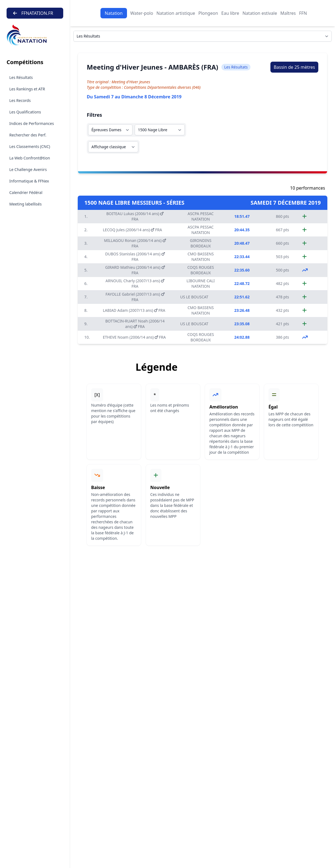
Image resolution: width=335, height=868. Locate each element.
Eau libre (230, 13)
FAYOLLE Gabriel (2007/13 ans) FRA (135, 297)
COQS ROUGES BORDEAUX (200, 270)
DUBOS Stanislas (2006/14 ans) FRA (135, 257)
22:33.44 (242, 257)
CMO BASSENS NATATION (201, 257)
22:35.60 (242, 270)
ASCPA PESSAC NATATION (201, 216)
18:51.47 (242, 216)
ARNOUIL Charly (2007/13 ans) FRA (135, 283)
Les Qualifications (25, 112)
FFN (303, 13)
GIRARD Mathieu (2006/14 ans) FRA (135, 270)
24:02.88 (242, 337)
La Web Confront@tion (30, 158)
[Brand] (35, 35)
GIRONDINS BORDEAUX (201, 243)
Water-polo (142, 13)
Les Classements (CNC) (30, 146)
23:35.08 (242, 324)
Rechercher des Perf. (28, 135)
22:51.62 (242, 297)
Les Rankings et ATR (27, 89)
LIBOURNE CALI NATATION (201, 283)
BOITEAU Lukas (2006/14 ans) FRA (135, 216)
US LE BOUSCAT (194, 297)
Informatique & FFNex (29, 181)
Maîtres (288, 13)
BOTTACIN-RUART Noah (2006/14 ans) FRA (135, 324)
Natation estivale (260, 13)
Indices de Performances (32, 123)
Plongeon (208, 13)
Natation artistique (176, 13)
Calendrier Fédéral (26, 192)
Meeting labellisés (25, 204)
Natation (114, 13)
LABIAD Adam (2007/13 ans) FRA (134, 310)
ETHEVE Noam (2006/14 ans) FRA (134, 337)
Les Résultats (21, 77)
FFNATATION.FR (33, 13)
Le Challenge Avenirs (28, 169)
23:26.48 (242, 310)
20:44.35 (242, 230)
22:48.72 (242, 283)
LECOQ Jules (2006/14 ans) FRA (132, 230)
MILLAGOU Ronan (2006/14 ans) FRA (135, 243)
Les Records (20, 100)
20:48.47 (242, 243)
